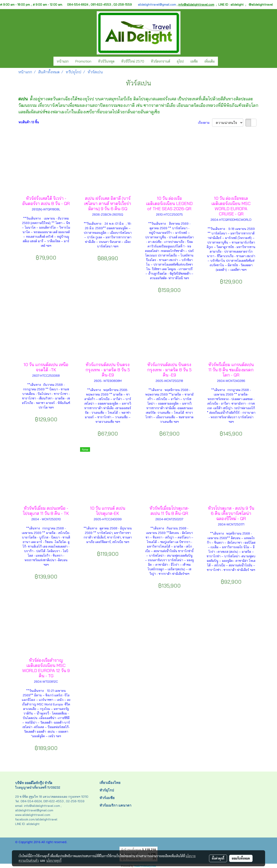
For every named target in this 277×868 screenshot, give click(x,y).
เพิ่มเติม (210, 61)
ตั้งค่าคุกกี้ (218, 858)
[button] (222, 61)
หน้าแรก (63, 61)
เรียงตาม (205, 123)
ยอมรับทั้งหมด (241, 858)
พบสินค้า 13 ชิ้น (29, 122)
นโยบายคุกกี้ (54, 860)
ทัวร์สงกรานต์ (160, 61)
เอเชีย (194, 61)
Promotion (83, 61)
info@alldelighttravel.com (196, 5)
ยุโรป (180, 61)
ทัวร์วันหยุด (106, 61)
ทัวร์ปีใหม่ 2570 (133, 61)
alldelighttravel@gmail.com (157, 5)
